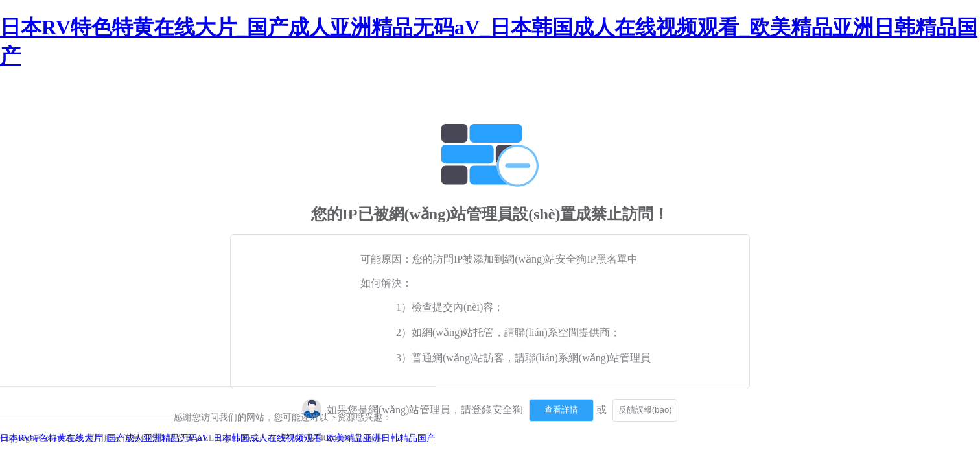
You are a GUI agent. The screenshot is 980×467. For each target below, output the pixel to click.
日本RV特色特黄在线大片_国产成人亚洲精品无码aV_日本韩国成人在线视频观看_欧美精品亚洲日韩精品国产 (218, 438)
